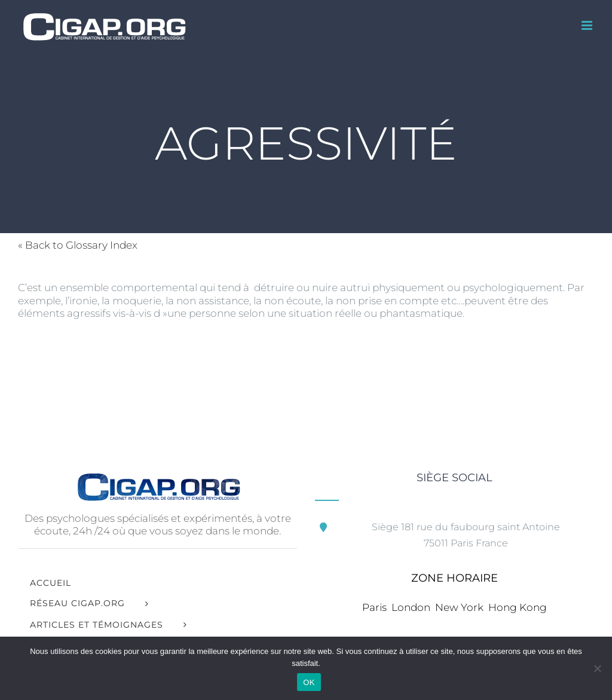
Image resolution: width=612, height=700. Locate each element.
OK (309, 682)
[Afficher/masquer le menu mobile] (588, 25)
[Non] (597, 668)
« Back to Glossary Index (78, 245)
